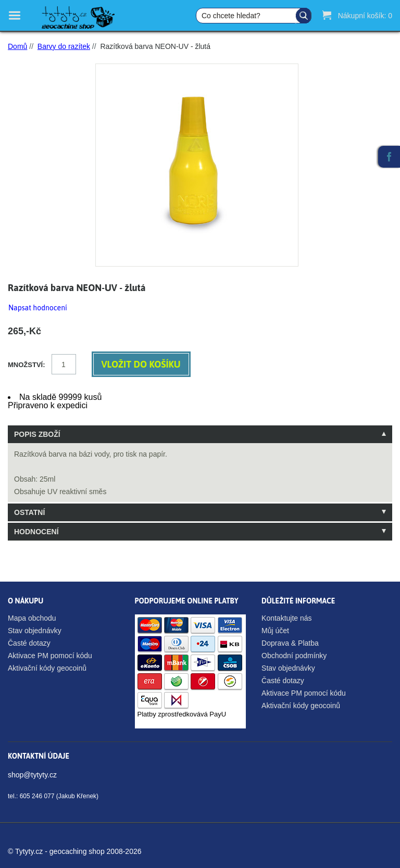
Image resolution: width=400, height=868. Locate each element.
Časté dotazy (29, 643)
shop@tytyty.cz (32, 775)
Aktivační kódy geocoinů (47, 668)
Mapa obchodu (32, 618)
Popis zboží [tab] (37, 434)
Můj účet (275, 631)
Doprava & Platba (290, 643)
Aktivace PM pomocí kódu (50, 656)
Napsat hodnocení (38, 308)
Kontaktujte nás (287, 618)
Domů (17, 46)
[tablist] (200, 483)
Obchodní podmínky (294, 656)
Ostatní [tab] (29, 512)
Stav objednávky (35, 631)
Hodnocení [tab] (36, 532)
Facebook (389, 157)
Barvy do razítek (64, 46)
